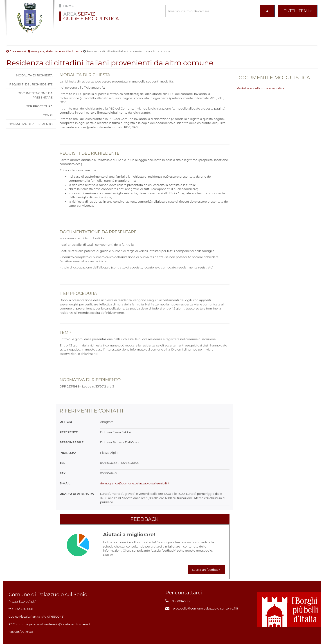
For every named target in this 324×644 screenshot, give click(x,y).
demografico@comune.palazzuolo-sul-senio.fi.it (135, 483)
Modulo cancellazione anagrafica (260, 88)
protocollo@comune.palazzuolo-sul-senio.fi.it (206, 608)
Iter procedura (39, 106)
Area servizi (18, 51)
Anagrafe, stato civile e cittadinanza (57, 51)
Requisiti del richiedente (31, 84)
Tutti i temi (298, 11)
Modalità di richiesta (34, 75)
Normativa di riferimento (30, 124)
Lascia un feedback (206, 570)
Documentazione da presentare (35, 95)
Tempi (48, 115)
